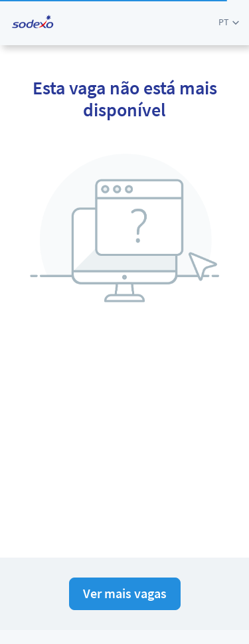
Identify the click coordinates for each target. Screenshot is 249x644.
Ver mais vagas (125, 593)
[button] (229, 22)
